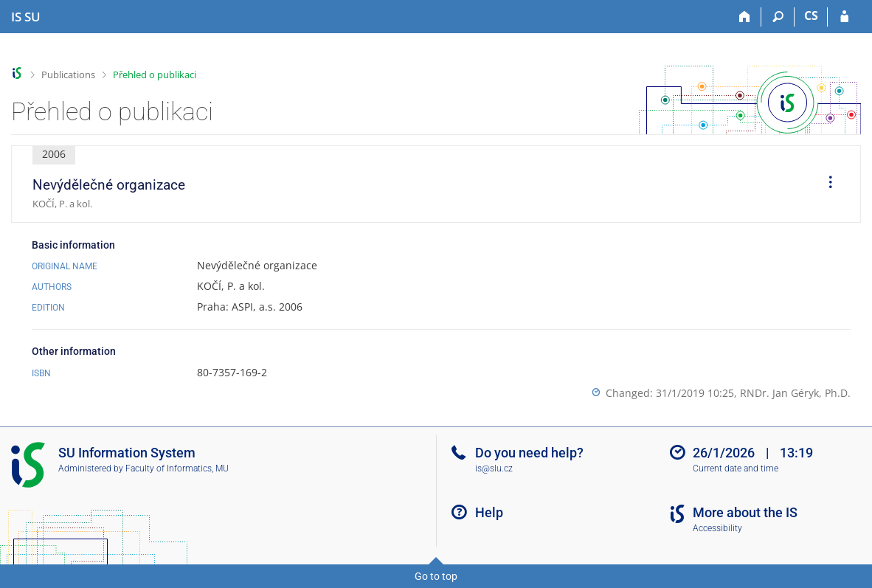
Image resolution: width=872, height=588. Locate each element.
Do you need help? (529, 453)
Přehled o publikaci (155, 75)
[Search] (778, 17)
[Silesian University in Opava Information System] (26, 17)
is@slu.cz (494, 468)
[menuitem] (826, 184)
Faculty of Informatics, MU (177, 468)
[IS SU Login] (844, 17)
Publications (68, 75)
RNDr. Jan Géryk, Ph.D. (795, 393)
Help (489, 512)
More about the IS (745, 512)
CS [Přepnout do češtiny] (811, 15)
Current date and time (736, 468)
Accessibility (717, 528)
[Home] (745, 17)
